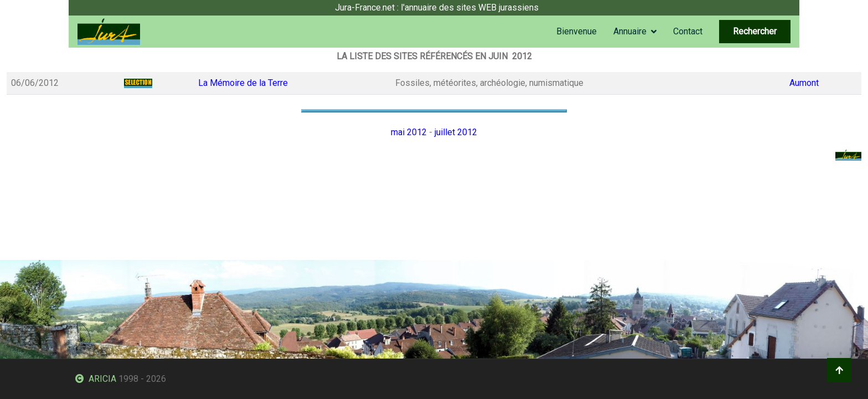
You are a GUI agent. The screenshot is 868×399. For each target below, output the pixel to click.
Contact (688, 31)
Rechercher (755, 31)
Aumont (804, 83)
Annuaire (630, 31)
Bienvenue (577, 31)
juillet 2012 (456, 132)
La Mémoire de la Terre (243, 83)
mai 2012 (409, 132)
